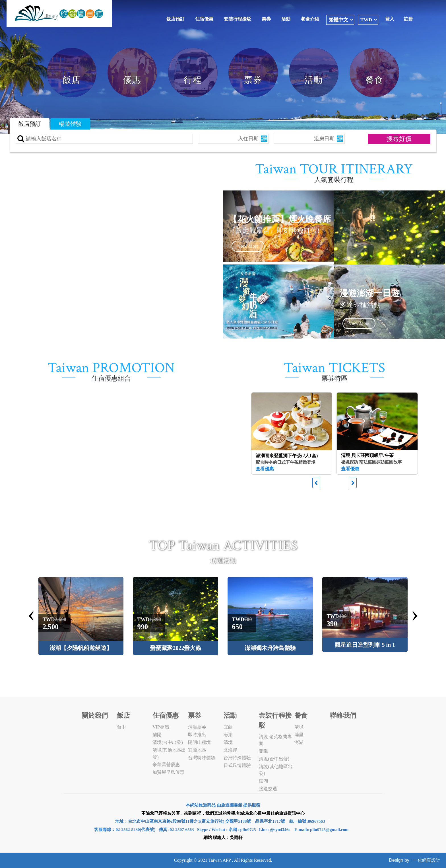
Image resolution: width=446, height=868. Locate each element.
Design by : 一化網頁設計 (415, 860)
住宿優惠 (204, 19)
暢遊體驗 (70, 124)
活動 (286, 19)
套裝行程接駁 (238, 19)
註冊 (408, 19)
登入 (390, 19)
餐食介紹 (310, 19)
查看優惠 (265, 469)
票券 (266, 19)
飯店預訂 (175, 19)
